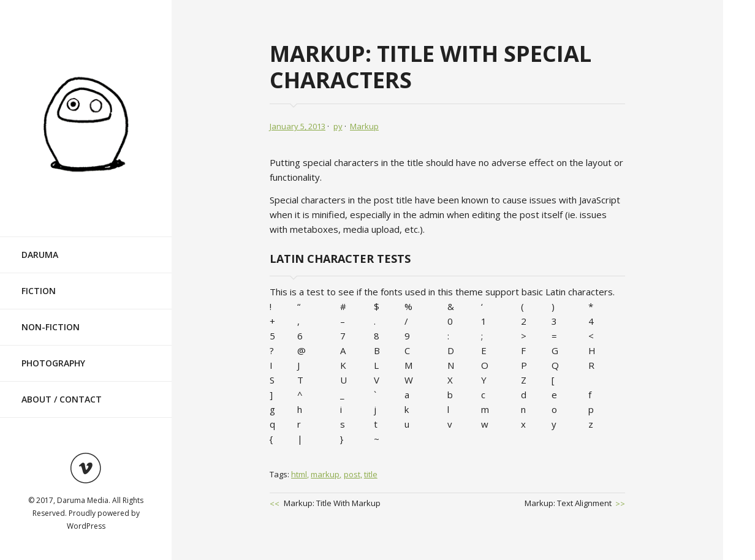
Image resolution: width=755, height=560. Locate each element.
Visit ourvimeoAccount (86, 468)
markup (325, 474)
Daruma (40, 255)
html (299, 474)
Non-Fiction (51, 327)
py (338, 126)
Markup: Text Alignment (568, 503)
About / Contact (62, 399)
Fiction (39, 291)
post (352, 474)
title (371, 474)
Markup (364, 126)
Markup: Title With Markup (332, 503)
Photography (53, 363)
